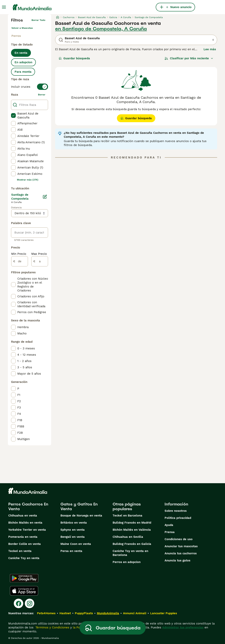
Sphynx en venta (73, 530)
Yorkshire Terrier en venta (27, 530)
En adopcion (23, 62)
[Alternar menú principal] (4, 7)
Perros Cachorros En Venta (28, 506)
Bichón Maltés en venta (25, 523)
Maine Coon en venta (76, 544)
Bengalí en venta (73, 537)
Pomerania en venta (23, 537)
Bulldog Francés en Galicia (132, 544)
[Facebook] (19, 603)
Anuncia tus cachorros (181, 553)
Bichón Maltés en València (132, 530)
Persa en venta (71, 551)
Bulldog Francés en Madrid (132, 523)
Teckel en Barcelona (127, 516)
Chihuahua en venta (23, 516)
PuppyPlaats (84, 613)
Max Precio (39, 254)
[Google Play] (24, 578)
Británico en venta (74, 523)
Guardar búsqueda (74, 58)
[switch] (30, 87)
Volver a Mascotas (22, 28)
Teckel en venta (20, 551)
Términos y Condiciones (52, 627)
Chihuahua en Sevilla (128, 537)
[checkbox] (13, 115)
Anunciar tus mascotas (181, 546)
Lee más (210, 49)
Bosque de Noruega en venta (81, 516)
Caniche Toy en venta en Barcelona (130, 553)
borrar (42, 95)
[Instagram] (30, 603)
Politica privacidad (178, 518)
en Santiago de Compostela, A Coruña (101, 29)
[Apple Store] (24, 591)
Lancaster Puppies (164, 613)
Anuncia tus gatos (177, 560)
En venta (21, 53)
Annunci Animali (135, 613)
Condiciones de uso (179, 539)
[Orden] (189, 58)
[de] (20, 261)
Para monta (23, 72)
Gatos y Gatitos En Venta (79, 506)
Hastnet (65, 613)
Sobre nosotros (176, 511)
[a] (40, 261)
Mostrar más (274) (28, 180)
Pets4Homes (46, 613)
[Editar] (45, 197)
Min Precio (19, 254)
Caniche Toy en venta (24, 558)
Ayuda (169, 525)
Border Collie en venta (25, 544)
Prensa (170, 532)
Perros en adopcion (127, 562)
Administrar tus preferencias (183, 627)
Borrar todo (38, 20)
